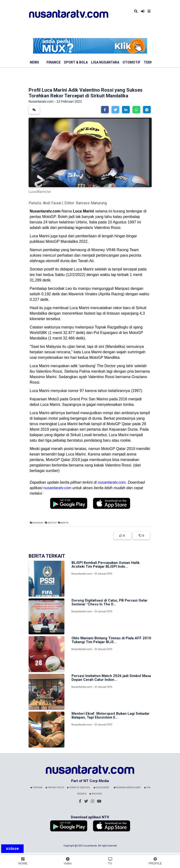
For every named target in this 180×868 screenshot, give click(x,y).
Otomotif (131, 62)
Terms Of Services (78, 788)
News (34, 62)
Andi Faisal (52, 203)
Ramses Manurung (91, 203)
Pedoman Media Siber (127, 788)
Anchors (96, 794)
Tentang (37, 788)
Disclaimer (101, 788)
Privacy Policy (55, 788)
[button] (105, 110)
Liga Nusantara (105, 62)
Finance (54, 62)
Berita (65, 523)
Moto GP (52, 523)
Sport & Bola (76, 62)
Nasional (38, 523)
